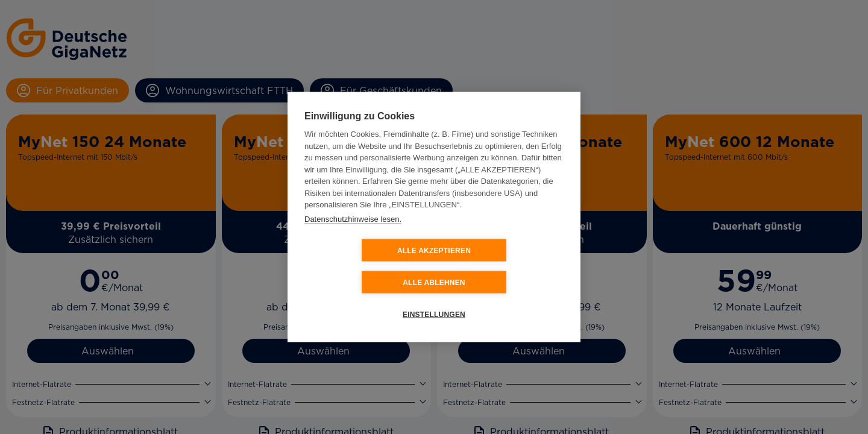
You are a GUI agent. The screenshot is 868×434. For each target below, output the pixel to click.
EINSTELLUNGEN (434, 298)
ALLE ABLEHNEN (506, 266)
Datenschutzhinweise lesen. (353, 235)
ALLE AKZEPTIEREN (362, 266)
